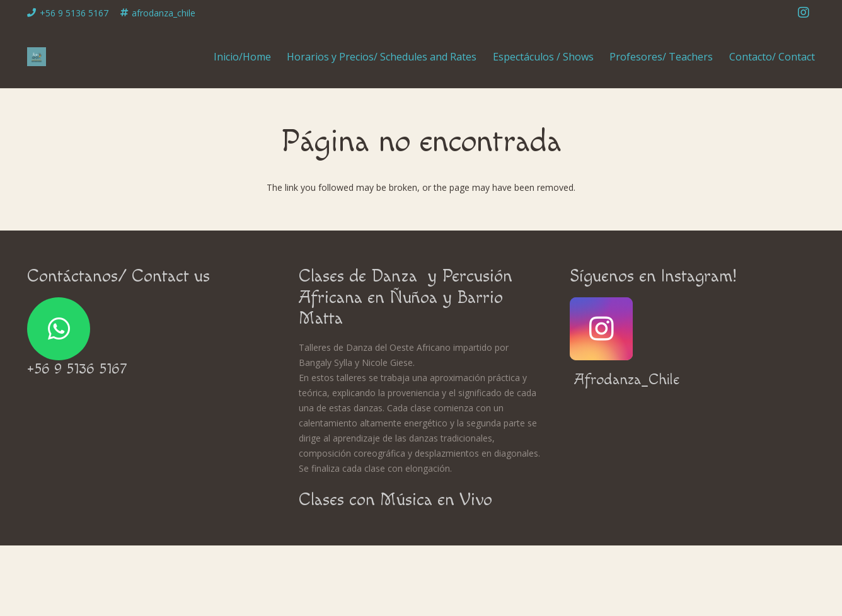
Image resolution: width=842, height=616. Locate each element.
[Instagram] (804, 13)
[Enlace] (37, 57)
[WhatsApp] (59, 329)
